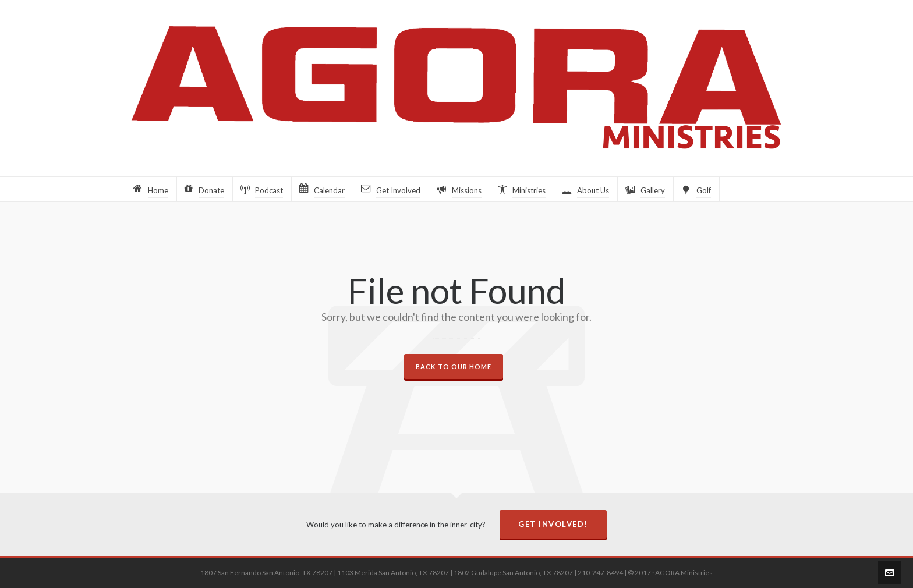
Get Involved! (553, 524)
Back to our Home (454, 366)
